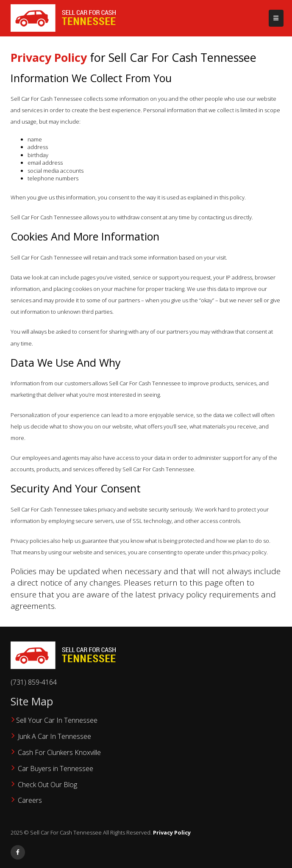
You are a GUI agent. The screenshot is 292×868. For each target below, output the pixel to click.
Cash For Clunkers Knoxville (59, 752)
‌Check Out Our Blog (48, 785)
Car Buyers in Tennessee (56, 768)
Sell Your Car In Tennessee (57, 720)
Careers (30, 800)
